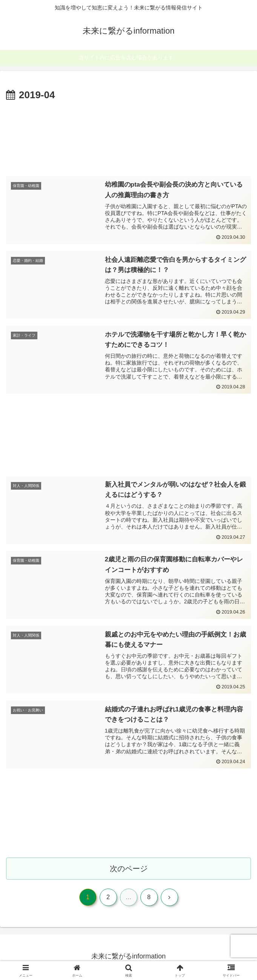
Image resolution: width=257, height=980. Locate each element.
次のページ (128, 869)
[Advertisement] (128, 137)
